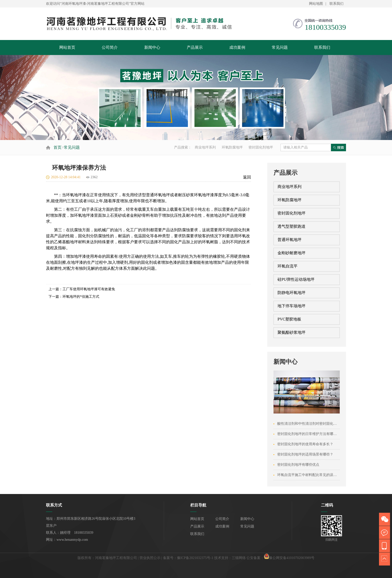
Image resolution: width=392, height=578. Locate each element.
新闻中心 (152, 47)
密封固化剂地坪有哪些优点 (298, 465)
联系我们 (336, 4)
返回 (247, 177)
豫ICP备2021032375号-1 (195, 558)
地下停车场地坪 (291, 306)
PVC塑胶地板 (289, 319)
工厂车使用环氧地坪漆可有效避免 (89, 289)
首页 (57, 147)
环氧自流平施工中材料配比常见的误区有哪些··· (314, 475)
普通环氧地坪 (289, 240)
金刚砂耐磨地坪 (291, 253)
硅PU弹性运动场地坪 (296, 279)
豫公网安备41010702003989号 (292, 558)
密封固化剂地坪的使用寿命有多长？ (305, 444)
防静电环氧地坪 (291, 293)
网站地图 (316, 4)
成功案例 (237, 47)
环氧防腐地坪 (232, 147)
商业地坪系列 (205, 147)
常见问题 (280, 47)
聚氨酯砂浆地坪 (291, 332)
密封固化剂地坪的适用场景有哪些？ (305, 454)
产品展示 (195, 47)
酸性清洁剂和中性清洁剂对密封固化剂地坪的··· (314, 424)
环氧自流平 (287, 266)
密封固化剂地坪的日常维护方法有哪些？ (309, 434)
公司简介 (110, 47)
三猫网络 (239, 558)
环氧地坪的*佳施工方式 (81, 297)
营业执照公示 (150, 558)
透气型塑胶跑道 (291, 226)
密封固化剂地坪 (261, 147)
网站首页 (67, 47)
